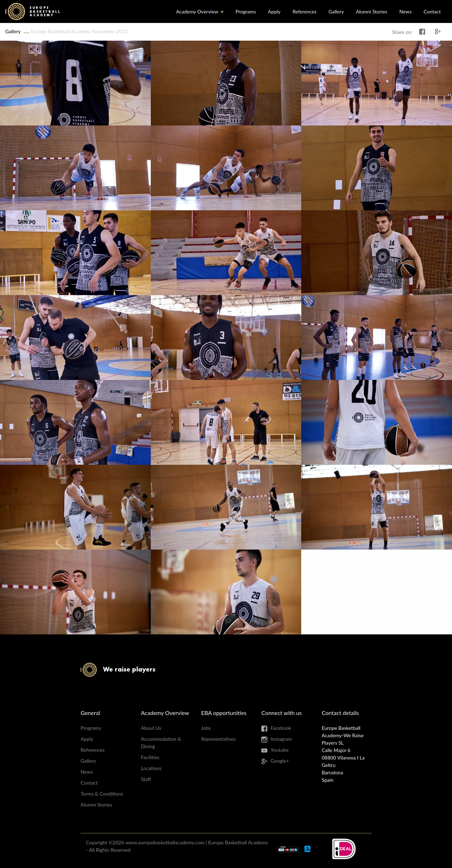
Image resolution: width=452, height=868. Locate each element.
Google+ (280, 761)
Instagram (281, 739)
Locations (151, 768)
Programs (246, 11)
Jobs (206, 728)
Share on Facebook (422, 32)
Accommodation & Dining (161, 743)
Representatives (219, 739)
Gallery (336, 11)
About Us (151, 728)
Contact (432, 11)
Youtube (279, 750)
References (305, 11)
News (406, 11)
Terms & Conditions (102, 794)
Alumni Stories (372, 11)
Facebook (281, 728)
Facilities (150, 757)
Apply (274, 11)
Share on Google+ (438, 32)
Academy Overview (197, 11)
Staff (146, 779)
